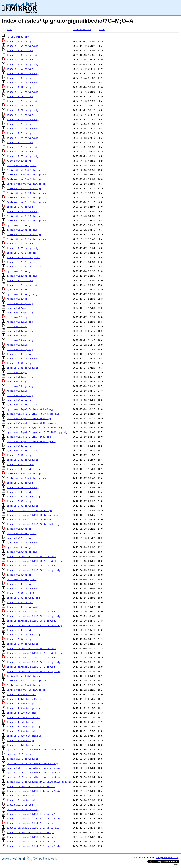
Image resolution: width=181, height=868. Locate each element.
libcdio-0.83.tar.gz (20, 483)
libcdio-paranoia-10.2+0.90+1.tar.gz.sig (34, 570)
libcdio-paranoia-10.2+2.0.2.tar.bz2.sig (34, 846)
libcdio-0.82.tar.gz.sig (23, 460)
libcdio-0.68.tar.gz (20, 78)
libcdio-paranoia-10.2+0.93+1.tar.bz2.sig (34, 625)
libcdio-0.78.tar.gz (20, 244)
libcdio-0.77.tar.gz (20, 207)
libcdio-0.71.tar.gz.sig (23, 110)
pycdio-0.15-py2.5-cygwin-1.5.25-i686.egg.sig (37, 432)
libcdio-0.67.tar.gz (20, 69)
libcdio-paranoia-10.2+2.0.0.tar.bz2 (31, 786)
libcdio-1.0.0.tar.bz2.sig (24, 699)
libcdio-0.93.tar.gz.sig (23, 607)
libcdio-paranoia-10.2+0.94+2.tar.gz (31, 667)
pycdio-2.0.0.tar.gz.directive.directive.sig (36, 777)
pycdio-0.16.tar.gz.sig (22, 451)
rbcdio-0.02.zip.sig (20, 322)
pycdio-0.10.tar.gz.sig (22, 165)
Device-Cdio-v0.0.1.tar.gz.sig (27, 175)
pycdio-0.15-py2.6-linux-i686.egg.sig (32, 423)
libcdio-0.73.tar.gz (20, 124)
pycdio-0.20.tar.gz (19, 575)
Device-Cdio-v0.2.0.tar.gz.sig (27, 193)
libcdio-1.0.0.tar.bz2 (21, 694)
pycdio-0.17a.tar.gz (20, 538)
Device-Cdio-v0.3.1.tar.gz (24, 676)
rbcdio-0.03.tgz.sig (20, 331)
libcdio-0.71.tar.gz (20, 106)
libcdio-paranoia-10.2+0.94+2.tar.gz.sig (34, 671)
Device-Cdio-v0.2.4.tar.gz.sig (27, 239)
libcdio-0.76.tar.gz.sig (23, 156)
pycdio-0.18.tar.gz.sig (22, 533)
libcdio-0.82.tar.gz (20, 455)
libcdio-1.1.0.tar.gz (21, 722)
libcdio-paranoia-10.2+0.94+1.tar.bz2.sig (34, 653)
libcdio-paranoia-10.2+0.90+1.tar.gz (31, 566)
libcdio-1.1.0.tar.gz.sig (23, 726)
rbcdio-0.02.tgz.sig (20, 303)
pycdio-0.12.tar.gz (19, 271)
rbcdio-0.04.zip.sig (20, 395)
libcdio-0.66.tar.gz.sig (23, 64)
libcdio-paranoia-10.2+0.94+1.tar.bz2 (32, 648)
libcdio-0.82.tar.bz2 (21, 464)
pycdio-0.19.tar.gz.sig (22, 552)
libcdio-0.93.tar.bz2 (21, 630)
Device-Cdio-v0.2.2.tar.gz (24, 198)
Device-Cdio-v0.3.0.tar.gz (24, 474)
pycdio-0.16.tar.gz (19, 446)
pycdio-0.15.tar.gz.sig (22, 405)
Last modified (82, 29)
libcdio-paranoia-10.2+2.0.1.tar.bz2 (31, 814)
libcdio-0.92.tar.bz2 (21, 593)
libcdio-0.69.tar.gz (20, 87)
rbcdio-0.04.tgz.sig (20, 386)
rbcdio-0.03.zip (17, 345)
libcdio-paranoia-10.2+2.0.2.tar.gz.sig (33, 837)
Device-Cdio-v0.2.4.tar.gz (24, 234)
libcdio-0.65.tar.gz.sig (23, 55)
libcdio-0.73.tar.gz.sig (23, 129)
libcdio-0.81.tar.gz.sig (23, 368)
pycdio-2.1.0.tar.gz (20, 805)
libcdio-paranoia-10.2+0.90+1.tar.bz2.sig (34, 561)
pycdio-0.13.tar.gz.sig (22, 294)
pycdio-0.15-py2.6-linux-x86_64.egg (30, 409)
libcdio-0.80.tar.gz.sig (23, 359)
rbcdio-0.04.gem (17, 372)
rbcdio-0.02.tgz (17, 299)
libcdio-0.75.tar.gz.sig (23, 147)
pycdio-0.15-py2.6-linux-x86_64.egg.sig (33, 414)
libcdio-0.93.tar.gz (20, 602)
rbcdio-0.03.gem (17, 336)
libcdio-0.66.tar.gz (20, 60)
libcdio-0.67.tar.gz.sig (23, 73)
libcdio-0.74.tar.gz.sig (23, 138)
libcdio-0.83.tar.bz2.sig (23, 497)
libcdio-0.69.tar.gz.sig (23, 92)
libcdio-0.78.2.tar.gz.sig (24, 267)
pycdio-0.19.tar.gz (19, 547)
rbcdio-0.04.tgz (17, 382)
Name (9, 29)
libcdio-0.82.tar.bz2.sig (23, 469)
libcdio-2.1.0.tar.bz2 (21, 795)
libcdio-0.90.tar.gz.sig (23, 506)
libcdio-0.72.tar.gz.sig (23, 119)
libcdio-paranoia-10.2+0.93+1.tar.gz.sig (34, 616)
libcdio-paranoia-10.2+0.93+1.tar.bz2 (32, 621)
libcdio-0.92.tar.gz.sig (23, 589)
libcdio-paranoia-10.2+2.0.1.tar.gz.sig (33, 828)
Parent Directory (18, 37)
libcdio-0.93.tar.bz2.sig (23, 635)
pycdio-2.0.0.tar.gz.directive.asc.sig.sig (35, 768)
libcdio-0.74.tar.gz (20, 133)
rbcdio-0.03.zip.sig (20, 349)
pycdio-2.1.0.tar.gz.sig (23, 809)
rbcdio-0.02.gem (17, 308)
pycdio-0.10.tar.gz (19, 161)
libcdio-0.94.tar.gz (20, 639)
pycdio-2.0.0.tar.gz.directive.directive (34, 772)
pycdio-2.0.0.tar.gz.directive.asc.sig (32, 763)
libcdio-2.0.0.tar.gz (21, 740)
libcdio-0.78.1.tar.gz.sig (24, 257)
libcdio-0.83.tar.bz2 (21, 492)
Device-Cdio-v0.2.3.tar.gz (24, 216)
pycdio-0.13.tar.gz (19, 290)
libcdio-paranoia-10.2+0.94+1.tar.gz (31, 658)
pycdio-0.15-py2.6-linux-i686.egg (29, 418)
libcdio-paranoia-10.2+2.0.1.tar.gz (30, 823)
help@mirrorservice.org (167, 857)
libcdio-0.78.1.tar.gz (21, 253)
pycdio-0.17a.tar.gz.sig (23, 543)
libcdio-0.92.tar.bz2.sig (23, 598)
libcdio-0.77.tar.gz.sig (23, 211)
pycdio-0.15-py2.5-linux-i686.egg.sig (32, 441)
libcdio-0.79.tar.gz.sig (23, 285)
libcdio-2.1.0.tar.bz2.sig (24, 800)
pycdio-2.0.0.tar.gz (20, 754)
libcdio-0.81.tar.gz (20, 363)
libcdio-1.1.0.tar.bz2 (21, 713)
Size (102, 29)
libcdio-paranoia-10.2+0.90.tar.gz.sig (32, 515)
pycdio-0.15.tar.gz (19, 400)
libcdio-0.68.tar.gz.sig (23, 83)
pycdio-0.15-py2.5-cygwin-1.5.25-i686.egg (34, 428)
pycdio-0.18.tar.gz (19, 529)
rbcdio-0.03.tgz (17, 326)
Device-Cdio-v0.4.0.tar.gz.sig (27, 690)
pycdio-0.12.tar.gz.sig (22, 276)
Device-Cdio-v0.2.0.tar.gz (24, 188)
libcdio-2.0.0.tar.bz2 (21, 731)
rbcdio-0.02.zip (17, 317)
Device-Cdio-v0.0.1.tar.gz (24, 170)
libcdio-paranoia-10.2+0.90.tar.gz (29, 510)
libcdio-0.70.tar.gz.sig (23, 101)
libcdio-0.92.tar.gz (20, 584)
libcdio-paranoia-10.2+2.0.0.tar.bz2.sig (34, 791)
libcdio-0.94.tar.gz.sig (23, 644)
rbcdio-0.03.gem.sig (20, 340)
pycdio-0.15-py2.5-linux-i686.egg (29, 437)
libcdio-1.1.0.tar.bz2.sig (24, 717)
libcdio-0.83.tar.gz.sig (23, 487)
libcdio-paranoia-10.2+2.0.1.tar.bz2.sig (34, 818)
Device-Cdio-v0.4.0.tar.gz (24, 685)
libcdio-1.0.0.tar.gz (21, 703)
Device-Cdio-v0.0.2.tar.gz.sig (27, 184)
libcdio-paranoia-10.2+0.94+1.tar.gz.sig (34, 662)
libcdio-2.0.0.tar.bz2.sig (24, 736)
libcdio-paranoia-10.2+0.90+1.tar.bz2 (32, 556)
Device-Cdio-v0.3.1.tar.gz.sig (27, 680)
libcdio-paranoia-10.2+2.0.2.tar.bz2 (31, 841)
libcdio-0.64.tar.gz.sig (23, 46)
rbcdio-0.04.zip (17, 391)
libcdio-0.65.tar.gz (20, 50)
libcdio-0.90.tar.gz (20, 501)
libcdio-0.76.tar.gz (20, 152)
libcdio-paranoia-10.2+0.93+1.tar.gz (31, 612)
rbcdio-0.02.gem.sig (20, 313)
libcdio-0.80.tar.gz (20, 354)
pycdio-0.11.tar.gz (19, 225)
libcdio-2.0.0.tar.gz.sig (23, 745)
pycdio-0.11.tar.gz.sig (22, 230)
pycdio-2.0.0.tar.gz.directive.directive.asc (36, 749)
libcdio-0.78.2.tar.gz (21, 262)
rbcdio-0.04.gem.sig (20, 377)
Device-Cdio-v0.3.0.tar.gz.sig (27, 478)
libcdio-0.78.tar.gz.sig (23, 248)
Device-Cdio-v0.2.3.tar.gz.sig (27, 221)
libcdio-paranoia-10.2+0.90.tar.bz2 (30, 520)
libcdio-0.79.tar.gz (20, 280)
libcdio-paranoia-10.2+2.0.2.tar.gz (30, 832)
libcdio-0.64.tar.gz (20, 41)
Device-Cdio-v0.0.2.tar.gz (24, 179)
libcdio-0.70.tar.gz (20, 96)
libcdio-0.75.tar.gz (20, 142)
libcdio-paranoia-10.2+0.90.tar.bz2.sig (33, 524)
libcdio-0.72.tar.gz (20, 115)
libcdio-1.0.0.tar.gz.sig (23, 708)
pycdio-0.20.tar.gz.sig (22, 579)
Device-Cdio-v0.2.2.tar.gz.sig (27, 202)
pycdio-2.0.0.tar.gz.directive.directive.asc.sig (39, 782)
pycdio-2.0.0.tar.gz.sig (23, 759)
